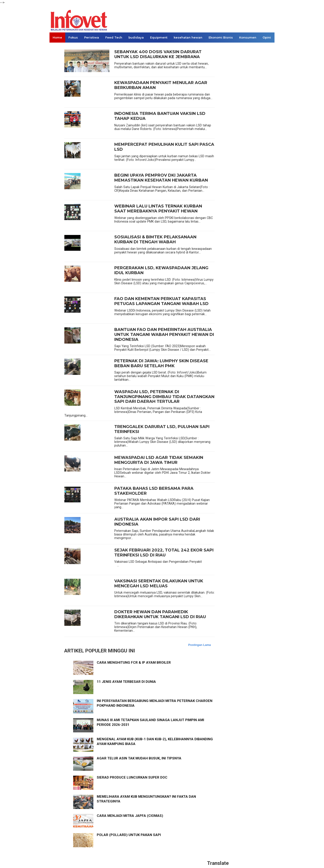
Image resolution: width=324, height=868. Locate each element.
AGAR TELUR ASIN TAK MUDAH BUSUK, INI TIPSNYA (139, 758)
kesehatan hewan (188, 37)
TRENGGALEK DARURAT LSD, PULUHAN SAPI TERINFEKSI (162, 429)
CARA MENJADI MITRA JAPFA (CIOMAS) (130, 816)
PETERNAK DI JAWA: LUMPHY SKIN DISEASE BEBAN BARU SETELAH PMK (161, 363)
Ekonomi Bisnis (221, 37)
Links (57, 48)
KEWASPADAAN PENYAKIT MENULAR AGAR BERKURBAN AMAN (161, 85)
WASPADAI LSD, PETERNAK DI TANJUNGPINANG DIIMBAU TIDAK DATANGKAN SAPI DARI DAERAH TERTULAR (164, 397)
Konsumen (248, 37)
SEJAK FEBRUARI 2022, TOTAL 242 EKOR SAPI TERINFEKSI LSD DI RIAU (164, 553)
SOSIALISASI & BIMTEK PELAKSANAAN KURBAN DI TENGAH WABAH (155, 240)
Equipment (159, 37)
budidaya (136, 37)
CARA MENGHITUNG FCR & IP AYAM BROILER (134, 663)
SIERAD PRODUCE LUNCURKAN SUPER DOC (132, 777)
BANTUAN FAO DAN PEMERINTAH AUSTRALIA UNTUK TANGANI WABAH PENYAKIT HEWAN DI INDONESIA (164, 335)
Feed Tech (114, 37)
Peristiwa (92, 37)
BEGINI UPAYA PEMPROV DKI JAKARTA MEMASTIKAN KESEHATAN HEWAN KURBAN (161, 178)
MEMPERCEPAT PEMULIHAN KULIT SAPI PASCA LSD (164, 147)
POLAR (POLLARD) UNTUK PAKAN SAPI (129, 835)
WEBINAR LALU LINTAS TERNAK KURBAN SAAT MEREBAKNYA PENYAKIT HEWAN (158, 209)
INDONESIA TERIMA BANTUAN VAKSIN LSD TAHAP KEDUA (160, 116)
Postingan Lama (200, 645)
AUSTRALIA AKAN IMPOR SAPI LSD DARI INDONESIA (157, 522)
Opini (267, 37)
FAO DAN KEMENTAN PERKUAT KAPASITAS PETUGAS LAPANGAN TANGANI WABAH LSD (161, 301)
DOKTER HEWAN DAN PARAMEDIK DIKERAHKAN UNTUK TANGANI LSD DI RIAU (160, 614)
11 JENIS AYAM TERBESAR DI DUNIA (126, 682)
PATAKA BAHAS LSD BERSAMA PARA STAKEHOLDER (154, 491)
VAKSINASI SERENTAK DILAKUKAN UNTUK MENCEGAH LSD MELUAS (159, 584)
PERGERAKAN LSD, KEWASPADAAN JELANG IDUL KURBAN (161, 270)
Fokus (73, 37)
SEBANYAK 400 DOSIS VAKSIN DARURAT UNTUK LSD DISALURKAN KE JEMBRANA (158, 54)
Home (57, 37)
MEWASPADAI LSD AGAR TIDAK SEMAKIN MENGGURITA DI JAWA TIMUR (159, 460)
